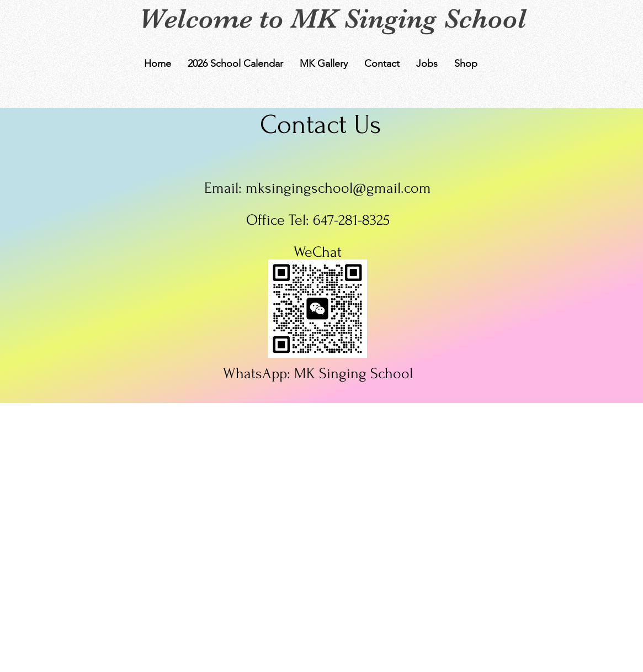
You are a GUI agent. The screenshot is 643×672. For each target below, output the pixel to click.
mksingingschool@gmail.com (338, 188)
